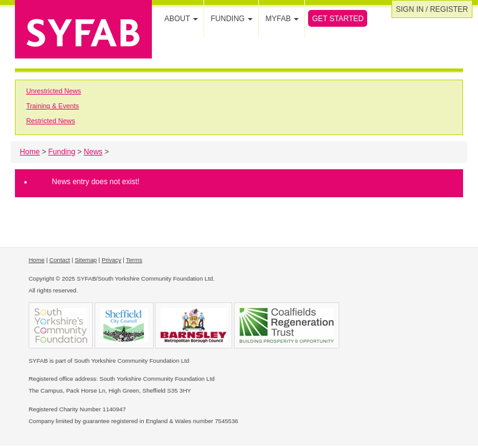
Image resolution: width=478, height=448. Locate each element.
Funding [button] (232, 19)
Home (30, 152)
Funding (62, 152)
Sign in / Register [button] (432, 9)
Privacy (111, 260)
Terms (134, 260)
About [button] (181, 19)
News (93, 152)
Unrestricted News (54, 91)
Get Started (338, 19)
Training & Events (53, 106)
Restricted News (51, 121)
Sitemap (86, 260)
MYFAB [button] (282, 19)
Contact (59, 260)
